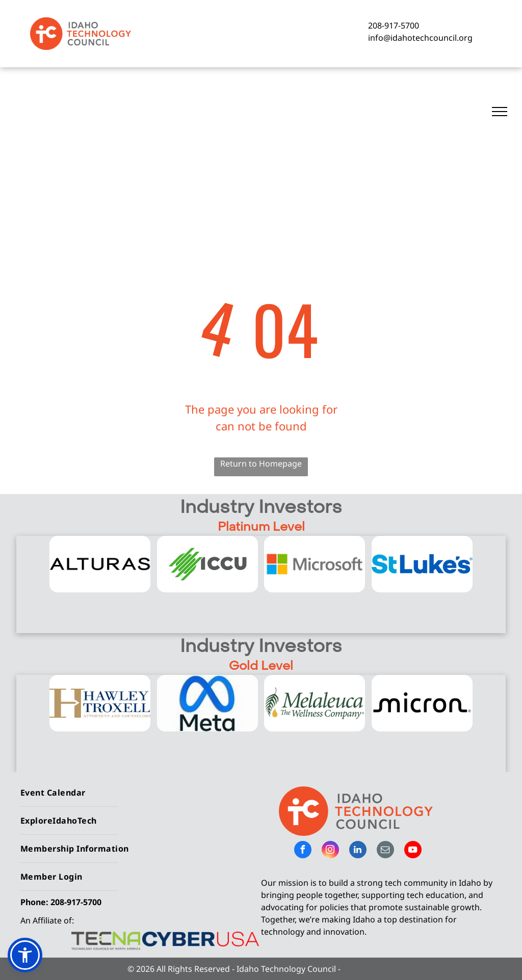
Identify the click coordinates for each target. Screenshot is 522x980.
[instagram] (330, 851)
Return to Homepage (261, 464)
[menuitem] (137, 793)
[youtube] (413, 851)
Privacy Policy (369, 969)
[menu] (500, 112)
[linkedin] (358, 851)
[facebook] (303, 851)
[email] (385, 851)
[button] (25, 955)
